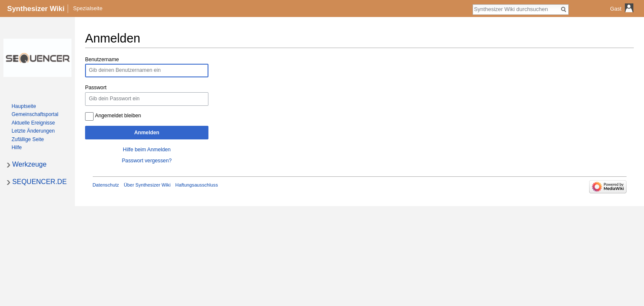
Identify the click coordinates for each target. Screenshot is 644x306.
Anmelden (147, 133)
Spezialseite (88, 8)
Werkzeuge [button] (30, 164)
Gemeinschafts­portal (35, 114)
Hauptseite (24, 106)
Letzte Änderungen (33, 131)
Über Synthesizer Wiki (147, 185)
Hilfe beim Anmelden (147, 150)
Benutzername (102, 59)
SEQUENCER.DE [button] (40, 182)
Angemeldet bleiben (118, 116)
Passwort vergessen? (147, 161)
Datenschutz (106, 185)
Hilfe (17, 147)
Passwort (96, 88)
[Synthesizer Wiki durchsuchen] (516, 9)
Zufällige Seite (28, 139)
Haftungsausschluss (197, 185)
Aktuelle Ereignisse (33, 123)
